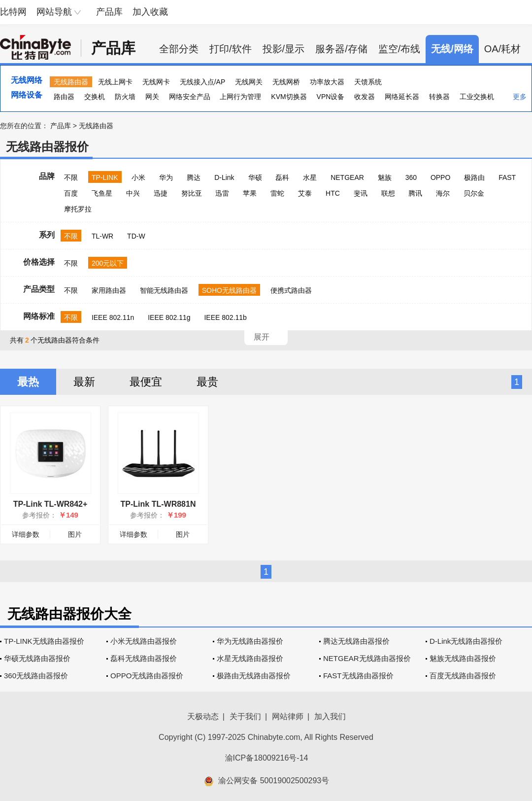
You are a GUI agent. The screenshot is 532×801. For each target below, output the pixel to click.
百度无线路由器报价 (463, 676)
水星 (310, 177)
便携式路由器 (291, 290)
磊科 (282, 177)
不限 (71, 177)
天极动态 (203, 716)
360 (411, 177)
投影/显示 (284, 49)
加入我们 (330, 716)
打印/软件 (231, 49)
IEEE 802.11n (113, 317)
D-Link (224, 177)
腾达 (194, 177)
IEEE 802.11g (169, 317)
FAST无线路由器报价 (358, 676)
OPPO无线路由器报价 (147, 676)
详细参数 (26, 534)
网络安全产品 (190, 97)
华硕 (255, 177)
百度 (71, 193)
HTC (333, 193)
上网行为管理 (240, 97)
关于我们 (245, 716)
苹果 (250, 193)
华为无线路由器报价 (250, 641)
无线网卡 (156, 82)
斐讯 (361, 193)
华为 (166, 177)
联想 (388, 193)
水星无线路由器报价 (250, 658)
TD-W (136, 236)
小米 (138, 177)
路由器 (64, 97)
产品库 (109, 12)
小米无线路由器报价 (144, 641)
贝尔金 (474, 193)
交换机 (95, 97)
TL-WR (102, 236)
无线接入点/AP (203, 82)
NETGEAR (347, 177)
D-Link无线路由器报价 (466, 641)
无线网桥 (286, 82)
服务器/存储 (341, 49)
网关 (152, 97)
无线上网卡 (115, 82)
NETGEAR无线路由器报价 (367, 658)
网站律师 (288, 716)
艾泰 (305, 193)
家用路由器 (109, 290)
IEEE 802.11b (225, 317)
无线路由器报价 (47, 147)
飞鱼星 (102, 193)
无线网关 (249, 82)
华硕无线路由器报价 (37, 658)
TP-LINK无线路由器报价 (44, 641)
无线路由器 (71, 82)
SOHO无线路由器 (229, 290)
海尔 (443, 193)
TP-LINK (105, 177)
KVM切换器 (289, 97)
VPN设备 (331, 97)
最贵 (207, 382)
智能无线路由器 (164, 290)
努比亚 (192, 193)
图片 (75, 534)
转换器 (439, 97)
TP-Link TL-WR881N (158, 504)
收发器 (365, 97)
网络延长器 (402, 97)
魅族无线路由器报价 (463, 658)
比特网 (13, 12)
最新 (84, 382)
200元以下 (108, 263)
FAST (507, 177)
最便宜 (146, 382)
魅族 (385, 177)
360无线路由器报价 (36, 676)
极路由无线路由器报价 (254, 676)
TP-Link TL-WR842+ (50, 504)
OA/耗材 (502, 49)
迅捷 (161, 193)
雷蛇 (277, 193)
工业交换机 (477, 97)
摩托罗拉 (78, 209)
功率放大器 (327, 82)
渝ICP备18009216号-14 (267, 758)
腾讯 (415, 193)
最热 (28, 382)
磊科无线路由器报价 (144, 658)
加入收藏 (150, 12)
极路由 (474, 177)
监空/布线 (399, 49)
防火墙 (125, 97)
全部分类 (179, 49)
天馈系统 (368, 82)
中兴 (133, 193)
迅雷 (222, 193)
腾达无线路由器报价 (356, 641)
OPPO (440, 177)
